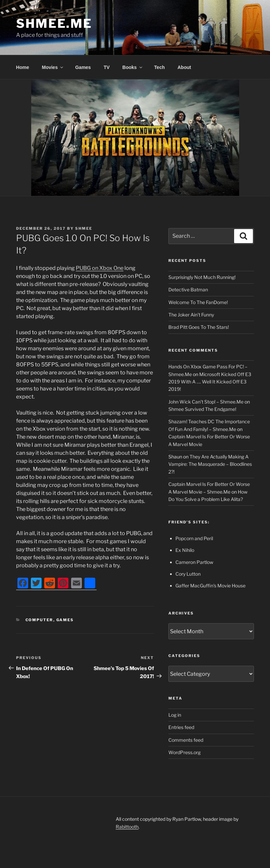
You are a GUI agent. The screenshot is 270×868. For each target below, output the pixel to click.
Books (133, 67)
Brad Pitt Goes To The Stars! (199, 327)
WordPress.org (184, 752)
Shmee (84, 228)
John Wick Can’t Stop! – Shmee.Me (206, 402)
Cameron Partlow (194, 562)
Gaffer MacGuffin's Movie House (210, 586)
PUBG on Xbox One (100, 268)
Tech (160, 67)
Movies (53, 67)
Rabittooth (127, 827)
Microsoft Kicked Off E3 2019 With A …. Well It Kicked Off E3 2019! (210, 382)
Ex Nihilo (185, 550)
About (184, 67)
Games (83, 67)
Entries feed (181, 727)
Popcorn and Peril (194, 538)
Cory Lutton (188, 574)
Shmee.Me (54, 23)
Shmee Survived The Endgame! (202, 409)
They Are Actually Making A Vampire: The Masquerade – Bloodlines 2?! (210, 464)
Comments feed (186, 740)
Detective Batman (188, 290)
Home (23, 67)
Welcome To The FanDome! (198, 302)
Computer (39, 620)
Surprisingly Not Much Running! (202, 277)
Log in (175, 715)
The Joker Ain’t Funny (191, 315)
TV (107, 67)
